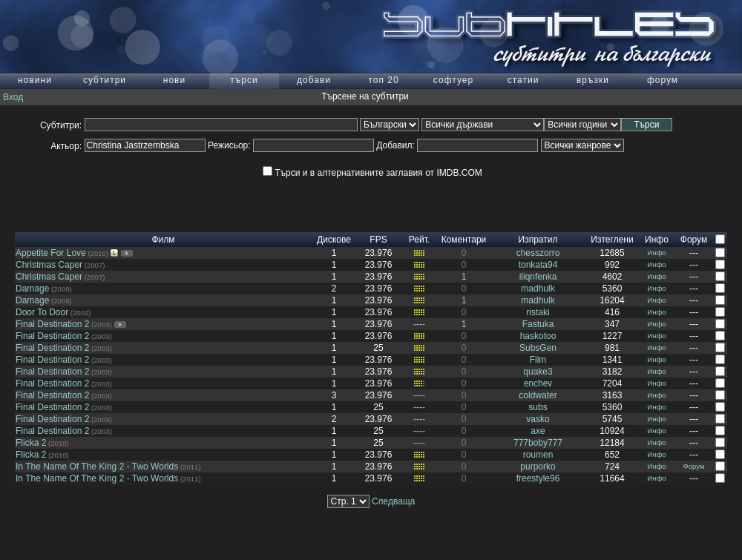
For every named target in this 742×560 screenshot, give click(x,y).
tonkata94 (538, 265)
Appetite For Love (51, 253)
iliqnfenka (538, 277)
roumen (538, 455)
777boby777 (538, 443)
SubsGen (538, 348)
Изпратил (538, 240)
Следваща (394, 501)
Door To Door (42, 312)
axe (538, 431)
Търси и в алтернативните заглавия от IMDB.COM (372, 173)
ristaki (538, 312)
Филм (163, 240)
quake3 (538, 372)
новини (35, 80)
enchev (538, 383)
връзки (593, 80)
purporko (538, 467)
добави (314, 80)
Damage (32, 289)
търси (244, 80)
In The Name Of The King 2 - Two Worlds (97, 467)
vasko (538, 419)
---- (419, 324)
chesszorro (538, 253)
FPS (378, 240)
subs (538, 407)
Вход (13, 97)
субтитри (105, 80)
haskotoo (538, 336)
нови (174, 80)
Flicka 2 (31, 443)
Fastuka (538, 324)
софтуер (453, 80)
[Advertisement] (371, 210)
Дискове (334, 240)
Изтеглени (612, 240)
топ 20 (383, 80)
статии (523, 80)
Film (538, 360)
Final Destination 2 (52, 324)
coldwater (538, 395)
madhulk (538, 289)
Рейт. (419, 240)
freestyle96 (538, 478)
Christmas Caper (49, 265)
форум (663, 80)
